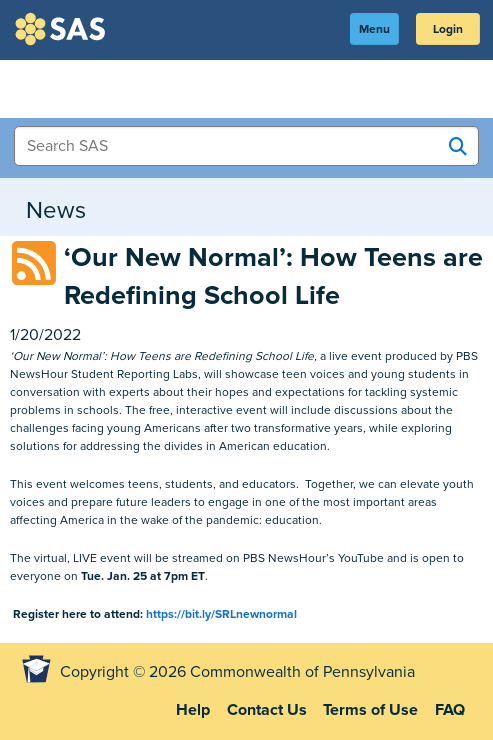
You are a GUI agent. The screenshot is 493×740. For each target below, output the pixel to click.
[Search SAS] (458, 147)
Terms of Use (370, 710)
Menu (374, 29)
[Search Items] (246, 146)
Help (193, 710)
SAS (63, 29)
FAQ (450, 710)
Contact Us (267, 710)
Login (448, 29)
